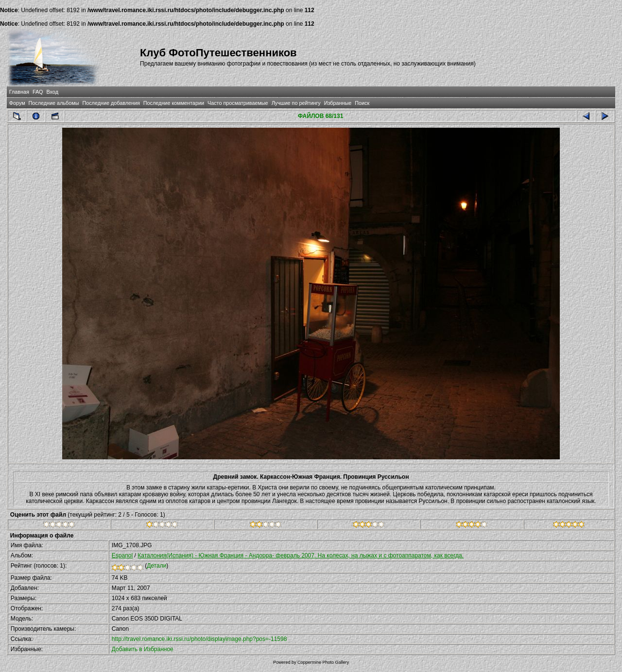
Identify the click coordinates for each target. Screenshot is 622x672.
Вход (52, 92)
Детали (156, 566)
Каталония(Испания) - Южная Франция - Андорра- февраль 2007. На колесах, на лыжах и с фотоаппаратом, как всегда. (301, 555)
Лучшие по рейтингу (296, 103)
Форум (17, 103)
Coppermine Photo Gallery (323, 662)
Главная (19, 92)
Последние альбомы (54, 103)
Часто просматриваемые (238, 103)
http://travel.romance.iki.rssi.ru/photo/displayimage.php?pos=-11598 (199, 639)
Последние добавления (111, 103)
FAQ (38, 92)
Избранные (338, 103)
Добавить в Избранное (143, 649)
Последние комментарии (174, 103)
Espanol (122, 555)
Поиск (362, 103)
